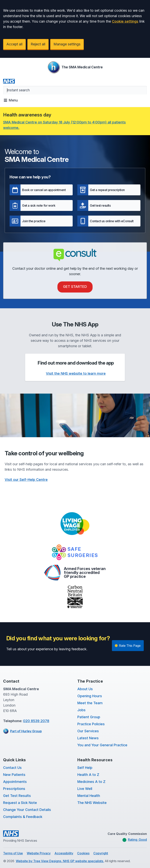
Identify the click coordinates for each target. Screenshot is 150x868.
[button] (41, 190)
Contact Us (12, 768)
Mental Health (89, 796)
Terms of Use (13, 853)
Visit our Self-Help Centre (26, 480)
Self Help (85, 768)
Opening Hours (90, 696)
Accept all (14, 44)
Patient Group (89, 717)
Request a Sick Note (20, 803)
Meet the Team (90, 703)
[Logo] (75, 67)
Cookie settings (125, 21)
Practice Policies (91, 724)
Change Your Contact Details (27, 810)
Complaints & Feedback (23, 817)
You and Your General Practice (102, 745)
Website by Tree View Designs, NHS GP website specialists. (60, 861)
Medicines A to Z (91, 782)
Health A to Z (88, 775)
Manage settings (67, 44)
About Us (85, 689)
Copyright (101, 853)
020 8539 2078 (36, 721)
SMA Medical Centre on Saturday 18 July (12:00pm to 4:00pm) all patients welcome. (64, 125)
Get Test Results (17, 796)
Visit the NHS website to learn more (76, 373)
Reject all (38, 44)
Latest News (88, 738)
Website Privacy (39, 853)
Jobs (81, 710)
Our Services (88, 731)
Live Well (85, 789)
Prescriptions (14, 789)
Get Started (75, 287)
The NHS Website (92, 803)
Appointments (15, 782)
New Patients (14, 775)
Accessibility (64, 853)
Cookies (83, 853)
